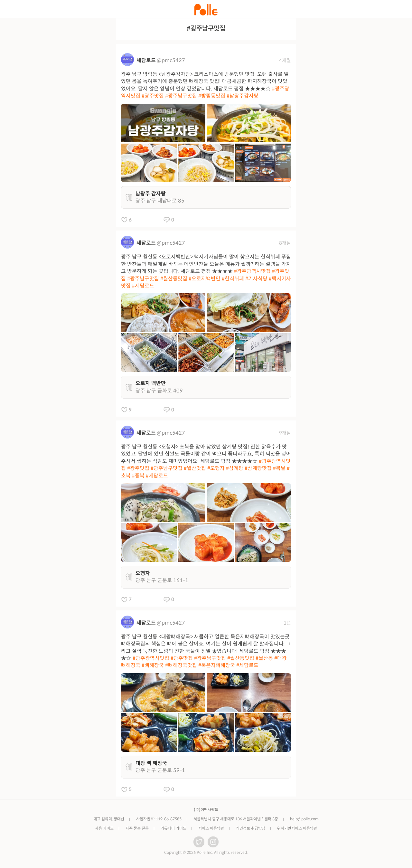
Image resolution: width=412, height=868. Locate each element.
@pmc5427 (171, 60)
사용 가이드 (104, 828)
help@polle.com (304, 819)
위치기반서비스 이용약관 (297, 828)
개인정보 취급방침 (251, 828)
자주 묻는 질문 (137, 828)
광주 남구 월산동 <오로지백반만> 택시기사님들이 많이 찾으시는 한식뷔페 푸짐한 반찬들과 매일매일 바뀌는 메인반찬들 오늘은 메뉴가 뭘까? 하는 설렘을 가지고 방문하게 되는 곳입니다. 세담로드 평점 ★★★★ (206, 271)
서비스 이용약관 (211, 828)
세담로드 (146, 60)
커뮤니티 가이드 (173, 828)
